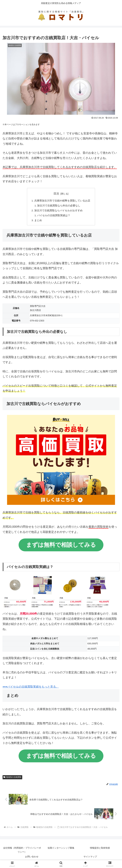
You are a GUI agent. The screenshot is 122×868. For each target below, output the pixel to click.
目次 (56, 194)
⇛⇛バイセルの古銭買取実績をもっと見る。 (31, 688)
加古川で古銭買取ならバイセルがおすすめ (58, 211)
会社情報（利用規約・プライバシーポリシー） (22, 851)
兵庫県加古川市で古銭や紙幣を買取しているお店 (62, 201)
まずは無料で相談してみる (61, 546)
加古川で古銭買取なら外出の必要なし (59, 206)
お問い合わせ (32, 858)
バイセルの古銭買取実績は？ (54, 216)
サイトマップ (90, 858)
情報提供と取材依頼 (100, 849)
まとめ (38, 221)
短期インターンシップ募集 (61, 849)
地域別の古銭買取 (12, 778)
